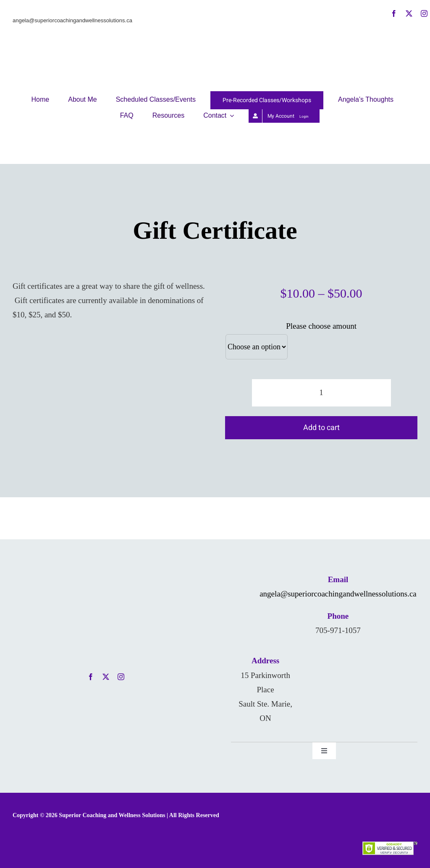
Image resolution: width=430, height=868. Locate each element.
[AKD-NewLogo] (215, 14)
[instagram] (424, 13)
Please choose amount (321, 326)
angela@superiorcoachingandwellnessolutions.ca (338, 594)
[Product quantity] (321, 393)
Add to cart (321, 428)
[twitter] (409, 13)
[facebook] (394, 13)
